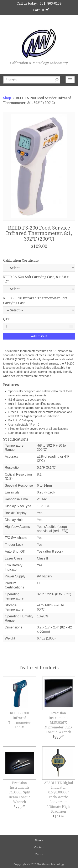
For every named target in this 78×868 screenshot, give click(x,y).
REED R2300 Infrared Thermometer (20, 718)
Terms (39, 854)
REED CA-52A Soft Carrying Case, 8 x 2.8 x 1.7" (36, 279)
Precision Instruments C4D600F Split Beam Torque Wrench (19, 792)
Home (39, 840)
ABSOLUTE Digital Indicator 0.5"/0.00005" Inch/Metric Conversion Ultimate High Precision (59, 797)
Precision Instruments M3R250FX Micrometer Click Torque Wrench (58, 723)
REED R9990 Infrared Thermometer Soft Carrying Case (35, 301)
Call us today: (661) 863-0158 (39, 3)
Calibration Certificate (21, 260)
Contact (39, 847)
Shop (7, 98)
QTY (6, 319)
